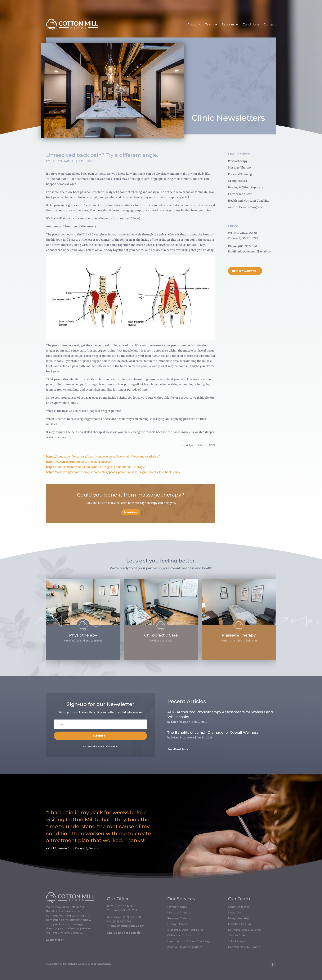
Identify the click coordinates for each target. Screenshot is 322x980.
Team (209, 24)
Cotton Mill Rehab (65, 964)
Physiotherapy (238, 161)
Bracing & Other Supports (246, 187)
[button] (38, 622)
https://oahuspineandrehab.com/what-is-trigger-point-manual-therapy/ (96, 467)
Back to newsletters (244, 271)
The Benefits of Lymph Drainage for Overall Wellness (213, 733)
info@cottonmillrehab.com (255, 251)
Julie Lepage (237, 941)
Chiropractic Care (240, 194)
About (192, 24)
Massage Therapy (240, 167)
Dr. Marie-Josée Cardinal (245, 930)
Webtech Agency (101, 964)
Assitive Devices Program (245, 207)
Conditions (251, 24)
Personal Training (240, 174)
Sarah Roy (235, 913)
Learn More (131, 512)
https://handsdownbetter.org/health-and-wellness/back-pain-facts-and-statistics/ (103, 456)
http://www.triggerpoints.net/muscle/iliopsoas (78, 462)
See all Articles (177, 749)
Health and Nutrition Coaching (249, 201)
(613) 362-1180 (132, 917)
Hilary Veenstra (238, 918)
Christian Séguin (239, 924)
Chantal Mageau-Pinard (244, 947)
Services (228, 24)
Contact (270, 24)
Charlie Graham (239, 936)
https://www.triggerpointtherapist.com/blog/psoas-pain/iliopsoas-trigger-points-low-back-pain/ (113, 472)
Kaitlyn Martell (63, 161)
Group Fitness (237, 181)
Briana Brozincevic (183, 737)
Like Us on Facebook (121, 933)
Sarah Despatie (181, 722)
